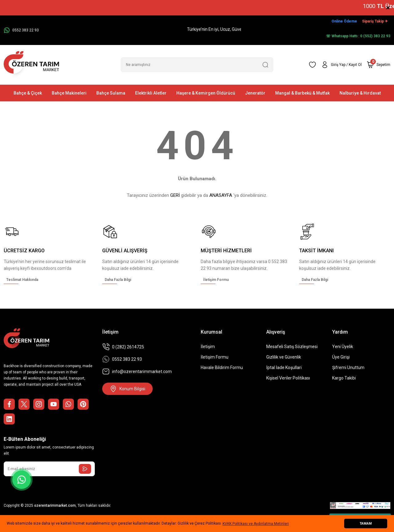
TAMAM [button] (366, 524)
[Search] (197, 65)
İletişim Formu (215, 357)
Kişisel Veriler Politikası (288, 378)
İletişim (208, 347)
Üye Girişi (341, 357)
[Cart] (378, 65)
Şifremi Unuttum (348, 368)
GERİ (175, 195)
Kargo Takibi (344, 378)
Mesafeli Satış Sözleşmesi (292, 347)
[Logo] (31, 65)
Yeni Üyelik (343, 347)
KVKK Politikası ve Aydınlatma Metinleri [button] (256, 524)
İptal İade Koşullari (284, 368)
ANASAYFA (221, 195)
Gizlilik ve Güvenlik (284, 357)
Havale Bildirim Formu (222, 368)
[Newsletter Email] (49, 469)
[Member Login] (341, 65)
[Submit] (85, 469)
